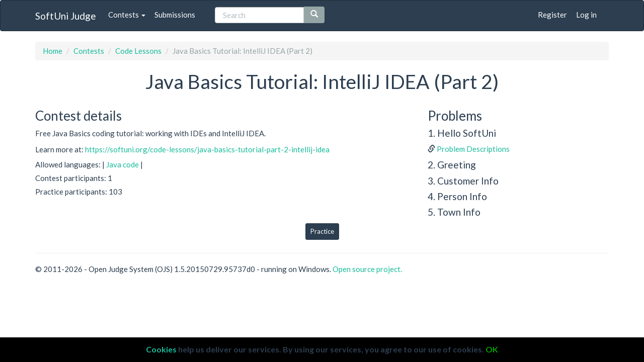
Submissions (175, 15)
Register (552, 15)
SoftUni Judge (66, 16)
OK (492, 349)
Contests (127, 15)
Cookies (161, 349)
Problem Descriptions (473, 149)
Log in (586, 15)
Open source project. (367, 269)
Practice (322, 231)
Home (53, 51)
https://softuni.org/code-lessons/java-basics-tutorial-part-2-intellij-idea (207, 149)
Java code (123, 164)
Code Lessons (138, 51)
